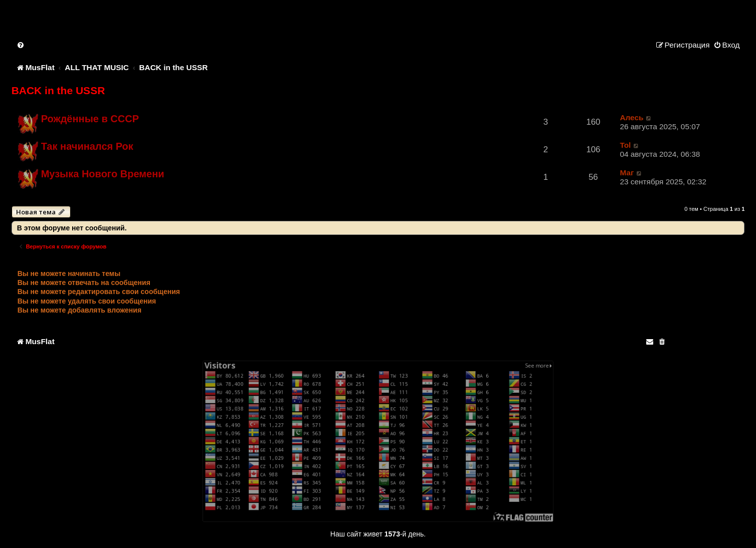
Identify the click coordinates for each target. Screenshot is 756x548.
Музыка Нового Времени (103, 174)
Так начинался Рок (87, 146)
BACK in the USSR (58, 90)
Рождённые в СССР (90, 119)
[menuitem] (21, 45)
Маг (627, 173)
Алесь (631, 117)
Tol (625, 145)
